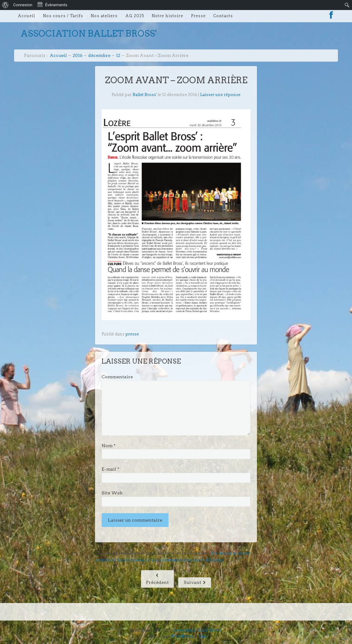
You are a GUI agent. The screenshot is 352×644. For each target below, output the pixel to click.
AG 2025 (135, 16)
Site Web (112, 493)
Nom (109, 446)
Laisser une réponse (220, 95)
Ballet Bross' (145, 95)
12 (118, 55)
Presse (198, 16)
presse (132, 334)
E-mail (111, 469)
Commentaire (117, 377)
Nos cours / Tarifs (63, 16)
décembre (99, 55)
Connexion (23, 5)
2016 (78, 55)
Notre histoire (167, 16)
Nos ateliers (104, 16)
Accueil (26, 16)
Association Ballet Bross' (89, 33)
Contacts (223, 16)
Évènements (52, 4)
